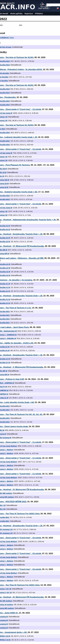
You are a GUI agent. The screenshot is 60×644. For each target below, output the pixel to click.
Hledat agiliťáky (16, 14)
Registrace (29, 14)
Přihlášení (39, 14)
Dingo (12, 38)
